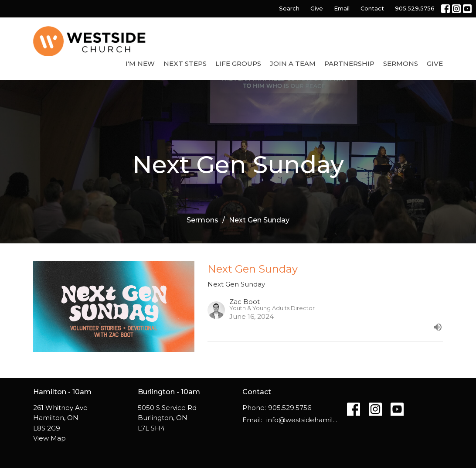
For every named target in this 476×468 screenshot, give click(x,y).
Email (342, 8)
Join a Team (293, 63)
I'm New (140, 63)
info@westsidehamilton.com (302, 420)
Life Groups (238, 63)
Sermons (401, 63)
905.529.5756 (415, 8)
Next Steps (185, 63)
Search (289, 8)
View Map (49, 438)
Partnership (349, 63)
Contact (372, 8)
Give (317, 8)
